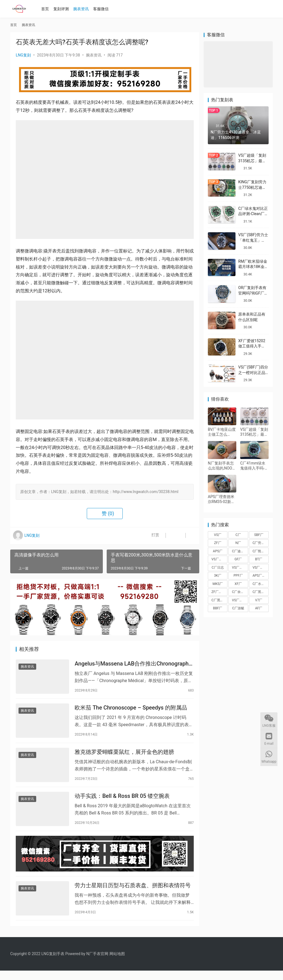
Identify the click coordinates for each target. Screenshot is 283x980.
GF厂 (238, 559)
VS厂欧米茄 (240, 568)
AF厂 (259, 608)
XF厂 (238, 584)
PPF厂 (238, 576)
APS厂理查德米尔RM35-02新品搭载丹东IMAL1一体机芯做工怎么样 (221, 499)
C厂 (238, 535)
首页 (47, 9)
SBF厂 (259, 535)
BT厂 (259, 559)
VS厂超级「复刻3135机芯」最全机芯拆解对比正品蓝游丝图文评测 (254, 432)
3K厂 (218, 576)
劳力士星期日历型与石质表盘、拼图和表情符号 (133, 894)
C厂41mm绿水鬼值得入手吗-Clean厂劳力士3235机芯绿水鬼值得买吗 (254, 466)
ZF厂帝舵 (218, 592)
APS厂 (218, 551)
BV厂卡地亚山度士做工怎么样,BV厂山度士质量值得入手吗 (222, 432)
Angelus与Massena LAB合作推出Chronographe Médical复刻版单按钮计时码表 (133, 665)
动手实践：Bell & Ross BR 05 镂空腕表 (122, 801)
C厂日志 (218, 568)
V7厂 (259, 600)
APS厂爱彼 (261, 576)
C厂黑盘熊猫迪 (261, 592)
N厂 (238, 543)
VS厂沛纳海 (219, 559)
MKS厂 (218, 584)
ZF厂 (218, 543)
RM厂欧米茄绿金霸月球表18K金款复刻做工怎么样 (253, 267)
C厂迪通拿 (240, 551)
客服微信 (103, 9)
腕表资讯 (83, 9)
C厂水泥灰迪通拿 (261, 584)
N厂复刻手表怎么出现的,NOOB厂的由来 (221, 466)
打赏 (150, 536)
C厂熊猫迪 (260, 551)
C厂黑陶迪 (219, 600)
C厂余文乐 (240, 592)
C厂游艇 (238, 608)
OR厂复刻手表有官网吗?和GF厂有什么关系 (253, 293)
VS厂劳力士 (261, 568)
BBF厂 (218, 608)
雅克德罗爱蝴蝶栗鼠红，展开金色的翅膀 (124, 756)
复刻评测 (63, 9)
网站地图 (117, 963)
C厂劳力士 (260, 543)
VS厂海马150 (240, 600)
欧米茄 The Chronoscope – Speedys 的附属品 (131, 710)
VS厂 (218, 535)
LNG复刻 (23, 55)
